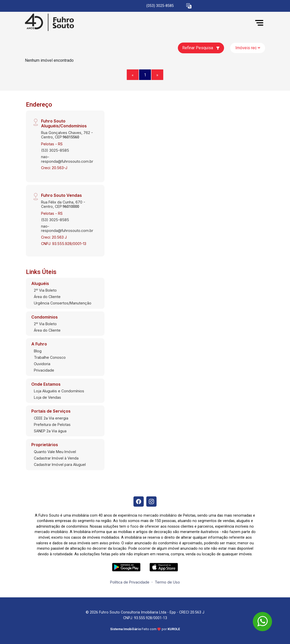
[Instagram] (151, 502)
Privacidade (44, 370)
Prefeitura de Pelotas (52, 425)
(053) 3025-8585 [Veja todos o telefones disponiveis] (160, 6)
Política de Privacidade (130, 582)
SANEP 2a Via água (50, 431)
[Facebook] (139, 502)
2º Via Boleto (45, 290)
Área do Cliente (47, 297)
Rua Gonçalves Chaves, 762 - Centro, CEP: (67, 135)
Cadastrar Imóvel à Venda (56, 458)
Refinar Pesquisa (201, 48)
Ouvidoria (42, 364)
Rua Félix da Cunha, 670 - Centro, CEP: (63, 204)
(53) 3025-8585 (55, 150)
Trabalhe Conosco (50, 357)
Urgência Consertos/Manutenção (63, 303)
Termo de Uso (167, 582)
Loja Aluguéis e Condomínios (59, 391)
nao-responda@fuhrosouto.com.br (67, 159)
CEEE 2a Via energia (51, 418)
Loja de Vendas (47, 397)
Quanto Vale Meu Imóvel (55, 452)
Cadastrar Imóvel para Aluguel (60, 464)
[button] (189, 6)
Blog (38, 351)
